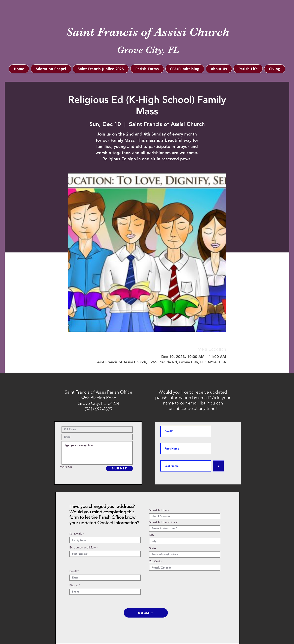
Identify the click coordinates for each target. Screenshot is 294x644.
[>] (218, 466)
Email (73, 571)
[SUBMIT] (119, 469)
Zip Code (155, 561)
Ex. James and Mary (82, 548)
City (152, 535)
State (152, 548)
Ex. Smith (76, 534)
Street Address (159, 510)
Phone (74, 585)
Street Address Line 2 (163, 522)
